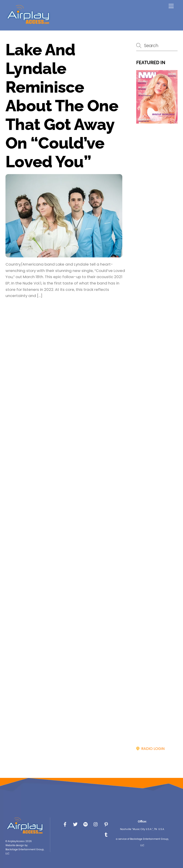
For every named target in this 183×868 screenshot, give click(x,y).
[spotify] (86, 824)
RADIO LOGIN (152, 749)
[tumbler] (106, 834)
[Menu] (171, 6)
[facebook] (65, 824)
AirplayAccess (16, 841)
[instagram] (96, 824)
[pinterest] (106, 824)
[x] (75, 824)
